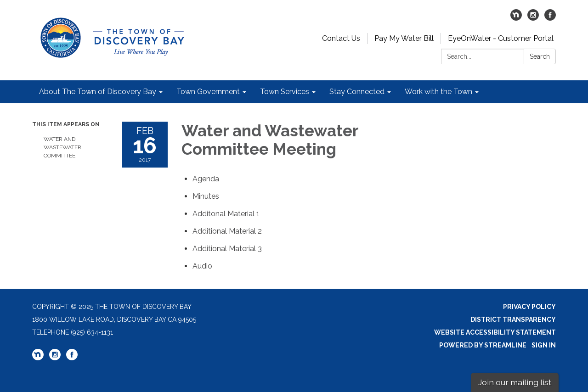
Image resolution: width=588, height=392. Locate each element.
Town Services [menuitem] (285, 92)
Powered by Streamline (483, 345)
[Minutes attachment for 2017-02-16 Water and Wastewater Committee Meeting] (206, 196)
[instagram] (533, 18)
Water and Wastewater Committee (62, 147)
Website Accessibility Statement (495, 332)
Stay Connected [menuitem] (357, 92)
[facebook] (550, 18)
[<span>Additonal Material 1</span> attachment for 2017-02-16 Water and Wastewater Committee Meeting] (226, 214)
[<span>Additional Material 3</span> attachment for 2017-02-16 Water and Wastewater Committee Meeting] (227, 249)
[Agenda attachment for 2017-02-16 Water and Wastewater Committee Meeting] (206, 179)
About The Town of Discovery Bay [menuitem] (98, 92)
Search (540, 56)
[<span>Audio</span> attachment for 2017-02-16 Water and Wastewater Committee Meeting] (202, 266)
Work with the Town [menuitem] (438, 92)
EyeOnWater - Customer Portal (501, 38)
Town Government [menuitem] (208, 92)
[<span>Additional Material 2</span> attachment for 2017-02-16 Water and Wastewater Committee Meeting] (227, 231)
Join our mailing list (515, 382)
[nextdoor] (516, 18)
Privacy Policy (529, 307)
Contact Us (341, 38)
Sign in (544, 345)
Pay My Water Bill (404, 38)
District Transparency (513, 319)
